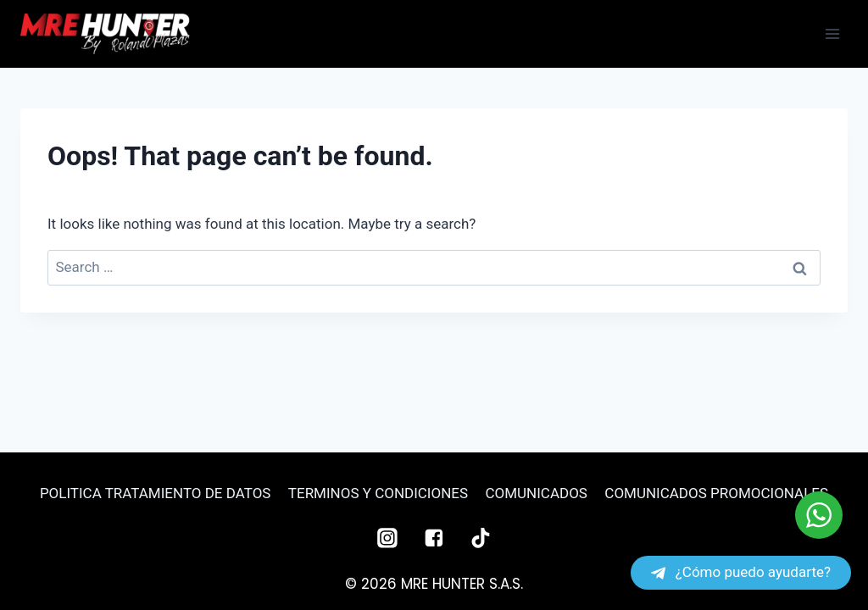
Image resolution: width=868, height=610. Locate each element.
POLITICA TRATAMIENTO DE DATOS (156, 493)
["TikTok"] (481, 538)
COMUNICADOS (536, 493)
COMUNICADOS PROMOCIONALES (716, 493)
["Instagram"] (387, 538)
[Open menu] (832, 33)
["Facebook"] (434, 538)
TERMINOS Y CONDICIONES (378, 493)
